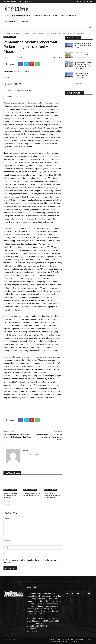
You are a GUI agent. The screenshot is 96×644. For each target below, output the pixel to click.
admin (11, 58)
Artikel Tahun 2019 (31, 33)
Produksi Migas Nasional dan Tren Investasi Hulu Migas (83, 46)
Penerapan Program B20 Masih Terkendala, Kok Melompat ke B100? (50, 437)
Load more (79, 83)
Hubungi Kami (32, 631)
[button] (90, 27)
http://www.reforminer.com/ (31, 454)
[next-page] (9, 503)
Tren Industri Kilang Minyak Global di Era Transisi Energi (81, 75)
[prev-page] (5, 503)
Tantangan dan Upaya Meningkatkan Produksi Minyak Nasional (83, 55)
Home (6, 33)
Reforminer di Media (16, 33)
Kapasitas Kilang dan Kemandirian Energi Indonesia (10, 495)
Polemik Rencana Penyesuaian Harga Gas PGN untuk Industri (52, 495)
